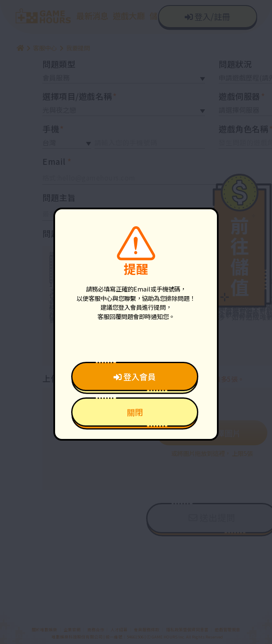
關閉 (135, 412)
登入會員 (135, 377)
